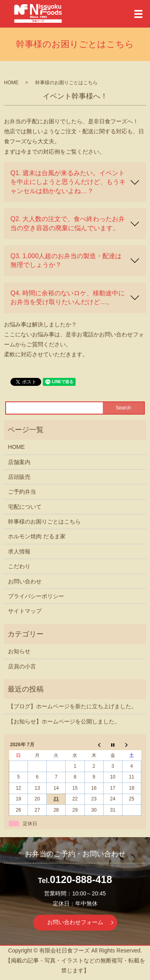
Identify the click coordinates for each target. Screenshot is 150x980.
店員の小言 (22, 666)
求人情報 (19, 551)
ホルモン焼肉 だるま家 (37, 536)
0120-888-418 (81, 879)
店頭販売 (19, 477)
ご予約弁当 (22, 492)
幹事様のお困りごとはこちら (44, 522)
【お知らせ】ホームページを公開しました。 (64, 721)
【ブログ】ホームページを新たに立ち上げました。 (72, 706)
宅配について (25, 507)
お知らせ (19, 651)
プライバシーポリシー (36, 596)
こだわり (19, 566)
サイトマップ (25, 611)
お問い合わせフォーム (75, 922)
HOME (11, 83)
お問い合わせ (25, 581)
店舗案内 (19, 462)
